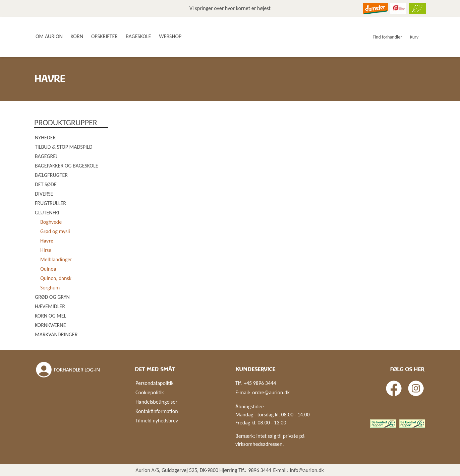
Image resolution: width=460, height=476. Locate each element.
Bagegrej (46, 156)
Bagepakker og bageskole (66, 166)
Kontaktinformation (157, 411)
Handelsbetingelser (156, 402)
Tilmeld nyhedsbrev (157, 421)
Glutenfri (47, 213)
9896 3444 (260, 470)
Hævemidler (50, 306)
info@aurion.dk (307, 470)
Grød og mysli (55, 231)
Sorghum (50, 288)
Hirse (46, 250)
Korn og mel (50, 316)
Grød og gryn (52, 297)
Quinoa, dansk (56, 278)
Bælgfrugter (51, 175)
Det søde (46, 184)
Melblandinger (56, 259)
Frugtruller (50, 203)
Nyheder (45, 138)
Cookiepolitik (150, 392)
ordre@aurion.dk (271, 392)
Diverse (44, 194)
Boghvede (51, 222)
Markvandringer (56, 334)
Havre (47, 241)
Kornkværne (50, 325)
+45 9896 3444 (260, 383)
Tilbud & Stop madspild (64, 147)
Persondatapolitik (154, 383)
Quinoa (48, 269)
